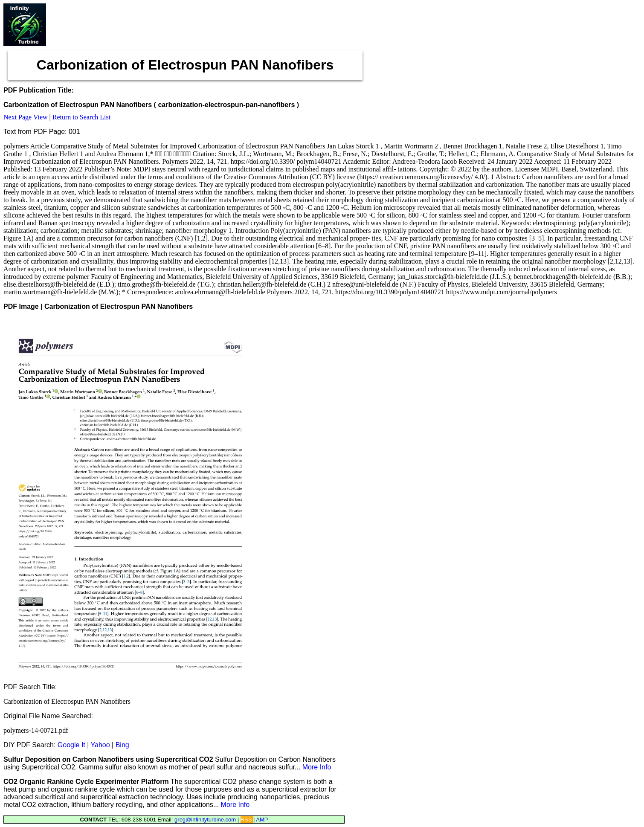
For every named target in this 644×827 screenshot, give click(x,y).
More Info (317, 767)
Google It (71, 745)
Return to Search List (81, 117)
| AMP (261, 820)
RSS (247, 820)
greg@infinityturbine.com (206, 820)
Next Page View (26, 117)
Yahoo (100, 745)
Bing (122, 745)
